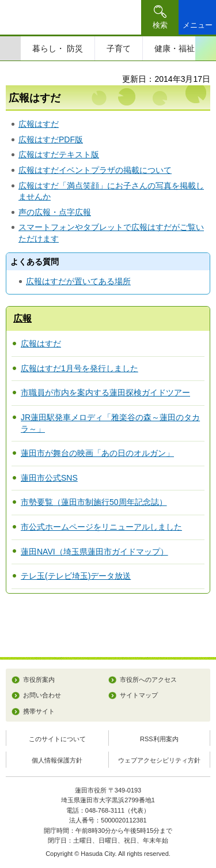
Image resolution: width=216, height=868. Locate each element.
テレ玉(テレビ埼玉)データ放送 (76, 576)
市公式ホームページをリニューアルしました (101, 527)
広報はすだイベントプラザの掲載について (95, 170)
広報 (22, 318)
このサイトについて (57, 739)
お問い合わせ (42, 695)
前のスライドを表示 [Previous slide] (10, 48)
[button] (160, 17)
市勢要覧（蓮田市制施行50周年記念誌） (94, 502)
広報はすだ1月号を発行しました (79, 368)
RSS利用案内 (159, 739)
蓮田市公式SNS (49, 478)
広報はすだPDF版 (51, 139)
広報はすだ (39, 124)
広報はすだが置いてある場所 (78, 281)
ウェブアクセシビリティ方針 (159, 760)
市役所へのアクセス (148, 680)
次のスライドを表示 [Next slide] (206, 48)
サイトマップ (139, 695)
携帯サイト (39, 711)
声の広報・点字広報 (55, 212)
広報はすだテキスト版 (59, 154)
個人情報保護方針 (57, 760)
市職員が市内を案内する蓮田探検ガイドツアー (105, 393)
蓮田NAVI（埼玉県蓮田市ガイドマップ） (94, 552)
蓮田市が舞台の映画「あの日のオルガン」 (97, 453)
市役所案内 (39, 680)
